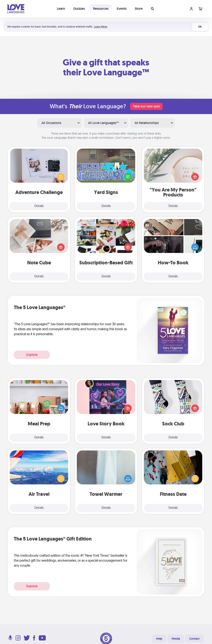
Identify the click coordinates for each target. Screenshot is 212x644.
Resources (101, 9)
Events (122, 9)
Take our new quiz (146, 106)
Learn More (101, 27)
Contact (194, 639)
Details (39, 206)
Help (159, 639)
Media (176, 639)
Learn (61, 9)
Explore (32, 355)
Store (139, 9)
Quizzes (79, 9)
